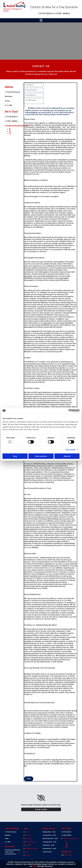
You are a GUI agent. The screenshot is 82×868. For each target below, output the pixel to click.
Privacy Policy (68, 855)
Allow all (67, 456)
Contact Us (28, 855)
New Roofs (28, 835)
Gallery (27, 852)
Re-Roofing (28, 845)
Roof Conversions (30, 842)
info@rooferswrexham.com (17, 126)
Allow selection (41, 456)
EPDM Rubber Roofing (31, 849)
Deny (15, 456)
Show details (71, 450)
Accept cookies (41, 809)
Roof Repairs (28, 839)
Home (26, 832)
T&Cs (35, 866)
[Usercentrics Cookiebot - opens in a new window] (70, 411)
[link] (41, 798)
